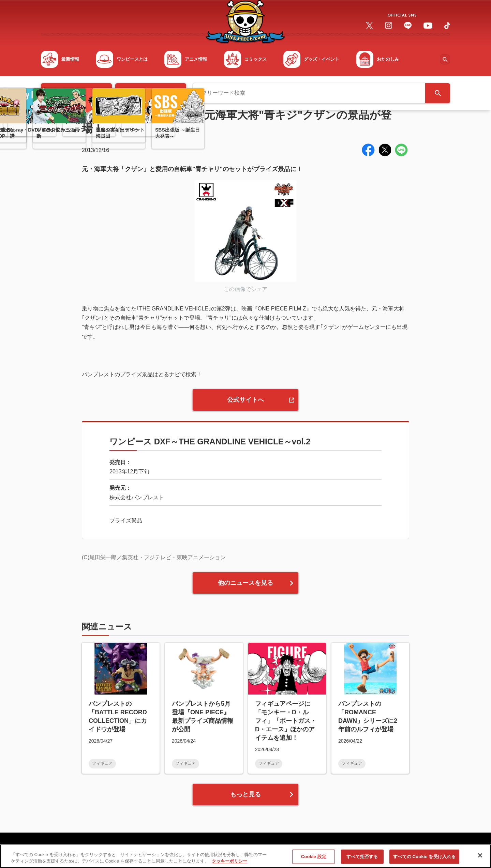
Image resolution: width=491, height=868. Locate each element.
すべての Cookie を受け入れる (424, 859)
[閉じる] (480, 858)
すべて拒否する (362, 859)
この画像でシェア (245, 289)
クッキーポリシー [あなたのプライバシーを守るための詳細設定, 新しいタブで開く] (229, 864)
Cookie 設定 (314, 859)
